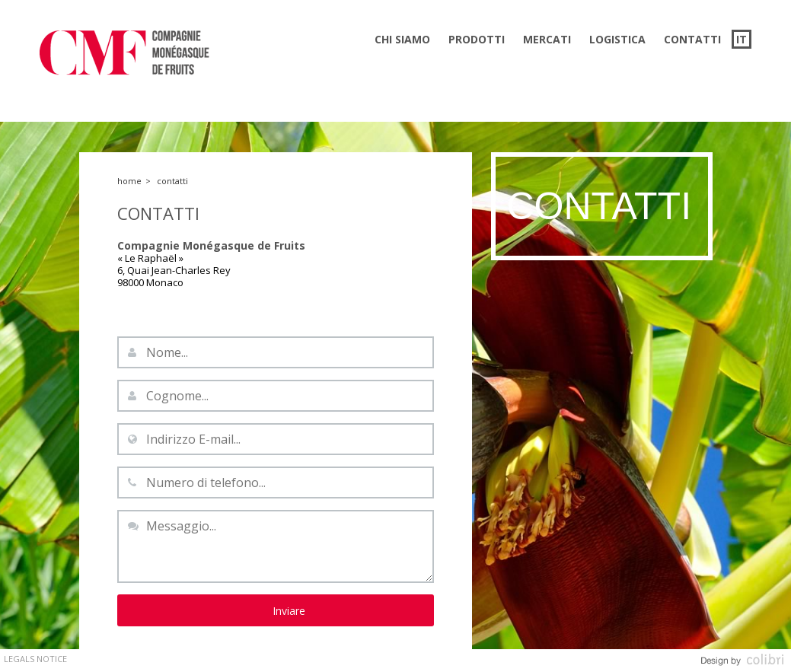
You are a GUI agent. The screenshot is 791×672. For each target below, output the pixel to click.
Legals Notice (35, 659)
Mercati (547, 39)
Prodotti (477, 39)
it (742, 39)
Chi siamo (402, 39)
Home (129, 181)
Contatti (692, 39)
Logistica (617, 39)
